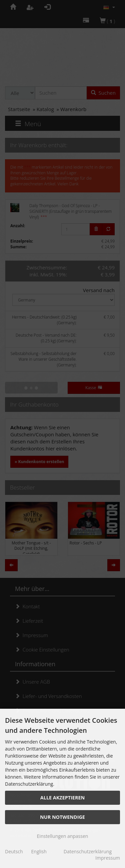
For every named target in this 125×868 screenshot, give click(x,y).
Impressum (108, 858)
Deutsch (14, 851)
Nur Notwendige (62, 817)
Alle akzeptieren (62, 798)
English (39, 851)
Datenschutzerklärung (88, 851)
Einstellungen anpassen (63, 836)
